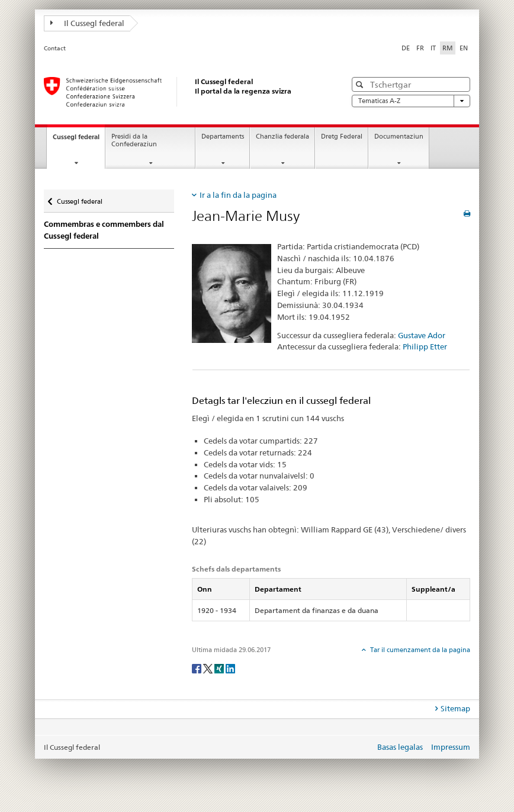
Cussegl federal (79, 140)
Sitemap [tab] (455, 708)
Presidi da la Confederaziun (134, 140)
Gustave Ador (422, 335)
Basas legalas (400, 747)
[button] (361, 84)
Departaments (223, 137)
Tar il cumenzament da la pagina (419, 650)
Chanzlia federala (282, 137)
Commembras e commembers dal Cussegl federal (104, 230)
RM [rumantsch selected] (448, 48)
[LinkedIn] (230, 668)
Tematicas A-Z (411, 101)
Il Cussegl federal (87, 23)
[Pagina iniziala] (183, 92)
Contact (55, 48)
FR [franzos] (420, 48)
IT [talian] (433, 48)
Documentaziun (399, 137)
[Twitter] (209, 668)
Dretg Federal (342, 137)
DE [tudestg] (406, 48)
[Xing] (220, 668)
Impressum (451, 747)
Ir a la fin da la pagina (238, 195)
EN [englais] (464, 48)
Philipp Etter (425, 346)
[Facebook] (197, 668)
